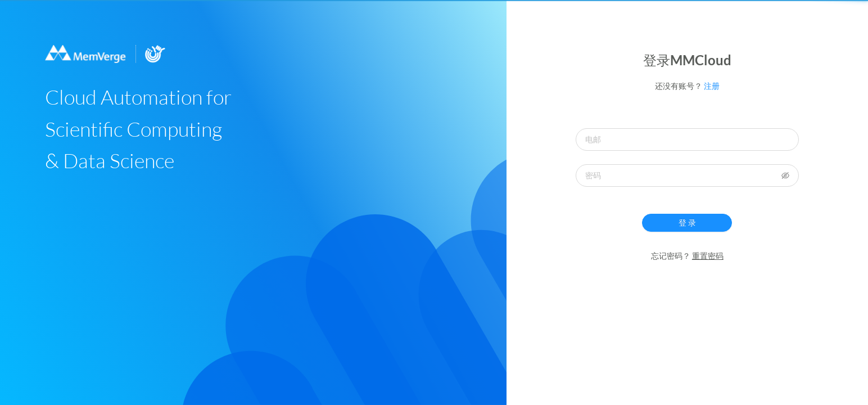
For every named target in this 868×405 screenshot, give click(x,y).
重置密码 (708, 256)
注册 (712, 86)
